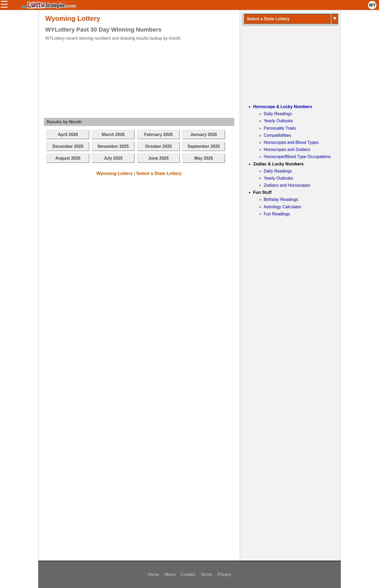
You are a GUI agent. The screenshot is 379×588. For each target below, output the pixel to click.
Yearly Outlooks (278, 121)
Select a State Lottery (159, 173)
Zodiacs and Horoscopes (287, 185)
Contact (188, 574)
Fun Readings (277, 214)
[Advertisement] (134, 78)
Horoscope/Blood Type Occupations (297, 157)
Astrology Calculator (283, 207)
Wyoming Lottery (115, 173)
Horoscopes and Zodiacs (287, 149)
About (170, 574)
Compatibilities (277, 135)
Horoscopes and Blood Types (291, 142)
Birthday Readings (281, 199)
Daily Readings (278, 114)
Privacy (224, 574)
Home (153, 574)
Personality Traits (280, 128)
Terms (206, 574)
